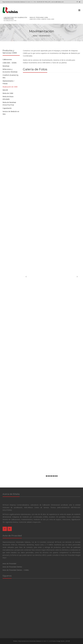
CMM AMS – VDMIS (10, 63)
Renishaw (6, 66)
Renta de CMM (8, 93)
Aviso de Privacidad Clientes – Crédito (16, 570)
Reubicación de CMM (10, 87)
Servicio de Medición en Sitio (11, 113)
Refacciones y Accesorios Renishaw (10, 71)
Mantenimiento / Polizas (8, 82)
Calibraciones (7, 59)
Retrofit (5, 90)
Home (35, 36)
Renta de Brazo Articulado (8, 98)
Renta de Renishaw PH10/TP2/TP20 (9, 104)
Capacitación (7, 108)
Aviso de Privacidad (9, 564)
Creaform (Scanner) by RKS (10, 76)
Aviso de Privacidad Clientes (12, 567)
